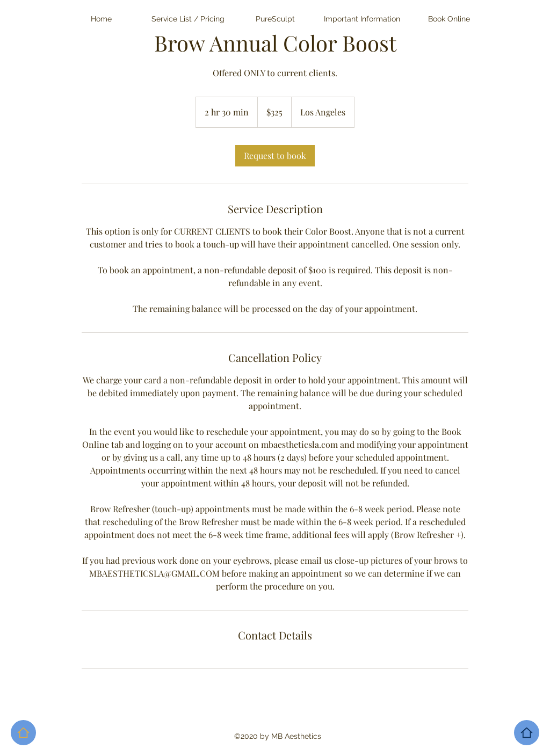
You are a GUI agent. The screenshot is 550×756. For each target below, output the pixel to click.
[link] (275, 156)
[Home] (527, 733)
